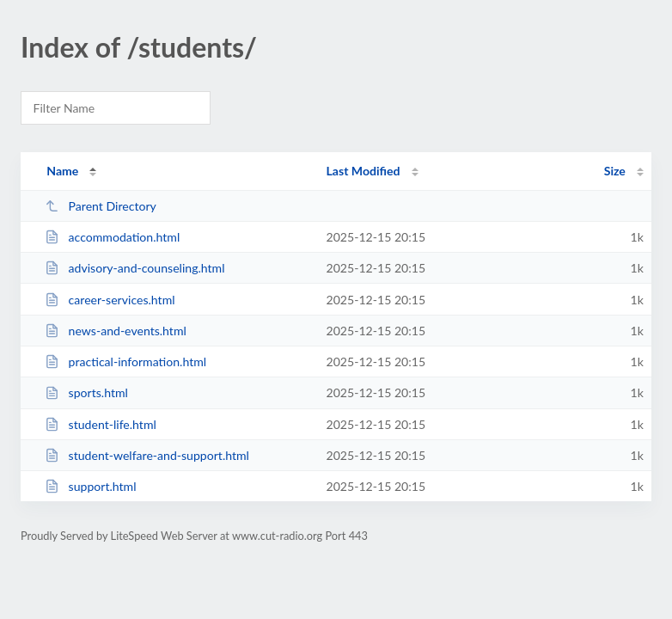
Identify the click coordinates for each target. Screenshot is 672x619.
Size (615, 171)
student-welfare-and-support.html (147, 455)
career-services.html (110, 300)
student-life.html (101, 424)
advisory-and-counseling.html (134, 268)
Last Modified (363, 171)
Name (62, 171)
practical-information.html (125, 362)
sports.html (86, 392)
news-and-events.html (116, 331)
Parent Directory (101, 206)
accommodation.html (112, 237)
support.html (90, 486)
